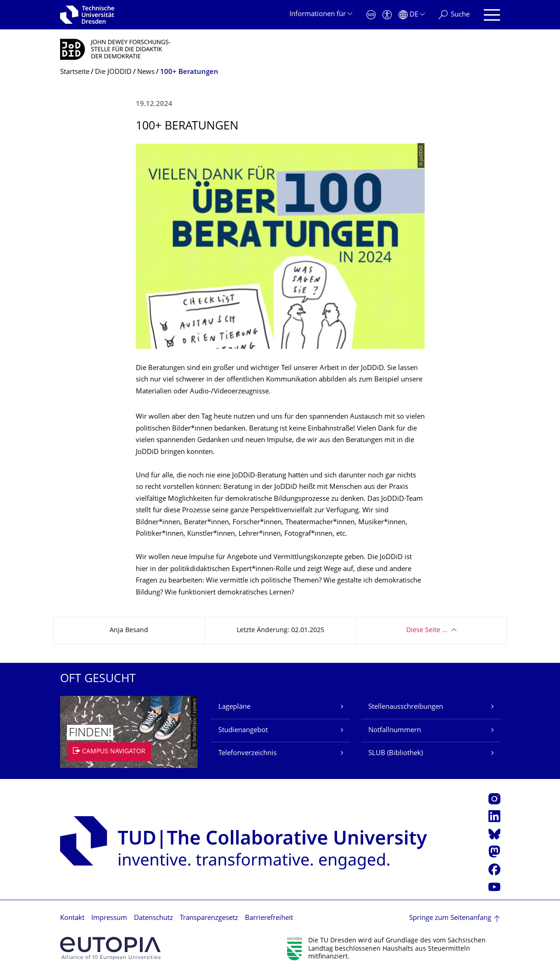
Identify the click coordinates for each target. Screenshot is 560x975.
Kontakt (72, 918)
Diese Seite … (427, 630)
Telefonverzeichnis (247, 754)
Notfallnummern (395, 731)
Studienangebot (243, 731)
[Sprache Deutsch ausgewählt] (412, 15)
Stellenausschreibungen (406, 707)
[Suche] (454, 15)
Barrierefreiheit (269, 918)
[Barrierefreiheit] (387, 15)
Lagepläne (234, 707)
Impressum (109, 918)
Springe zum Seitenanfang (450, 918)
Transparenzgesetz (209, 918)
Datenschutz (153, 918)
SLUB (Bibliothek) (396, 754)
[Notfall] (371, 15)
